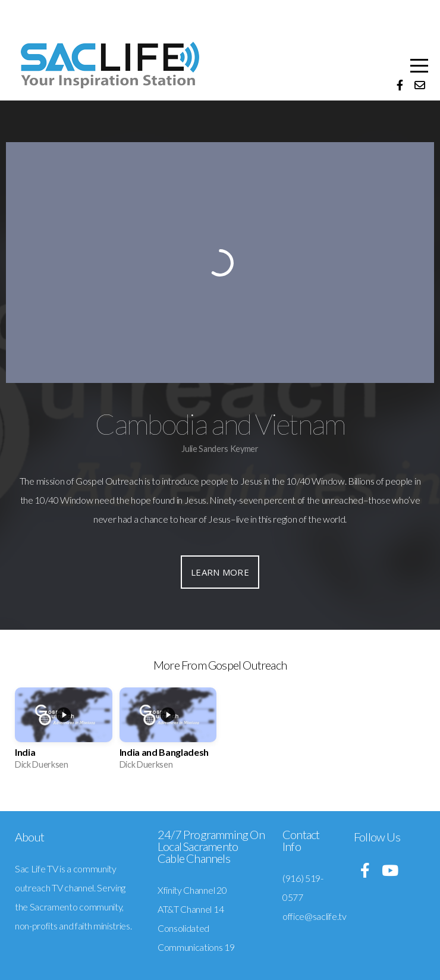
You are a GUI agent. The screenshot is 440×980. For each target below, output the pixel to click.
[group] (64, 733)
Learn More (220, 572)
